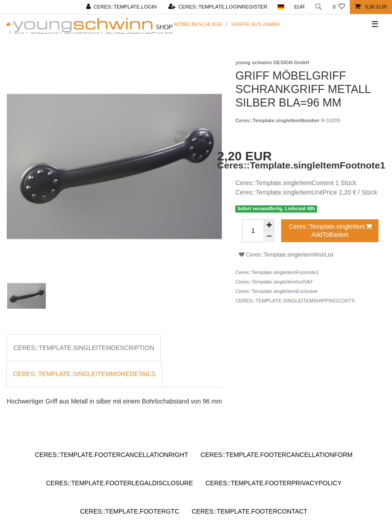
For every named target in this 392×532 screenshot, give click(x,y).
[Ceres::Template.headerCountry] (280, 7)
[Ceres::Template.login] (121, 7)
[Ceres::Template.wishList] (339, 7)
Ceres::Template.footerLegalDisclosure (119, 483)
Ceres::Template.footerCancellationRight (112, 455)
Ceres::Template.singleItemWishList (286, 255)
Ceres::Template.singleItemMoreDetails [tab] (84, 374)
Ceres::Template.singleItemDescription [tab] (84, 348)
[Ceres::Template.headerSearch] (319, 7)
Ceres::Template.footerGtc (130, 511)
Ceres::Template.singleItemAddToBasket (330, 231)
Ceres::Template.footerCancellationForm (277, 455)
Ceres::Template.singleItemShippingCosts (295, 301)
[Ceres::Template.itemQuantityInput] (253, 231)
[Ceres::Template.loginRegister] (218, 7)
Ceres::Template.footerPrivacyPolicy (274, 483)
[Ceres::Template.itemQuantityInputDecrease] (269, 237)
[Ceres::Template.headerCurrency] (300, 7)
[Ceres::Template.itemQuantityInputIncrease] (269, 225)
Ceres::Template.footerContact (250, 511)
